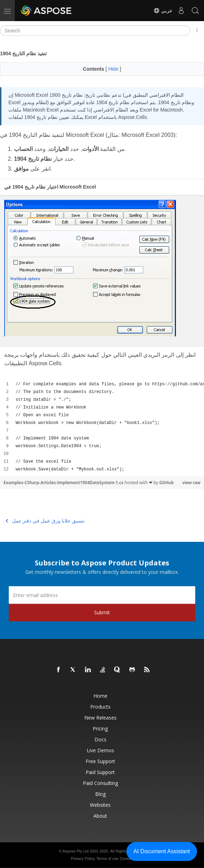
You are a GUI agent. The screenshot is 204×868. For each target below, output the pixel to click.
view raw (191, 483)
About (100, 816)
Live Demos (100, 750)
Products (100, 707)
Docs (100, 739)
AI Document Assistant (162, 851)
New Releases (100, 718)
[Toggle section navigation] (197, 31)
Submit (102, 612)
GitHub (166, 483)
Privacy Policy (83, 859)
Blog (100, 794)
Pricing (100, 728)
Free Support (100, 761)
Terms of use (107, 859)
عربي (163, 11)
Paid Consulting (100, 783)
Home (100, 696)
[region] (102, 427)
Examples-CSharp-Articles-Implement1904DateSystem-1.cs (64, 483)
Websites (100, 805)
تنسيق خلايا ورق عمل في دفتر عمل (45, 521)
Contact (126, 859)
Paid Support (100, 772)
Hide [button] (114, 69)
